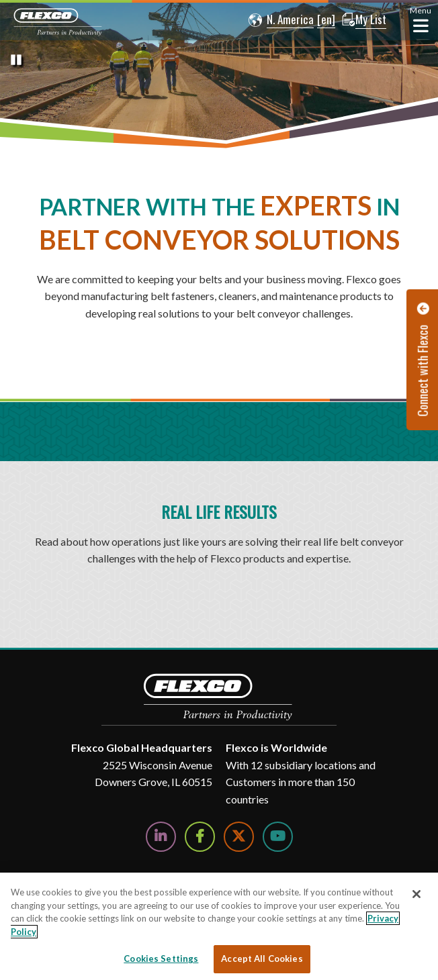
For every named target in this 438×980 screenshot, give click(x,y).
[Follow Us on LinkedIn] (161, 837)
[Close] (417, 894)
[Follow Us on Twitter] (239, 837)
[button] (278, 20)
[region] (219, 926)
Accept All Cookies (262, 959)
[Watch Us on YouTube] (278, 837)
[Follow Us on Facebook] (200, 837)
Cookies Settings (161, 959)
